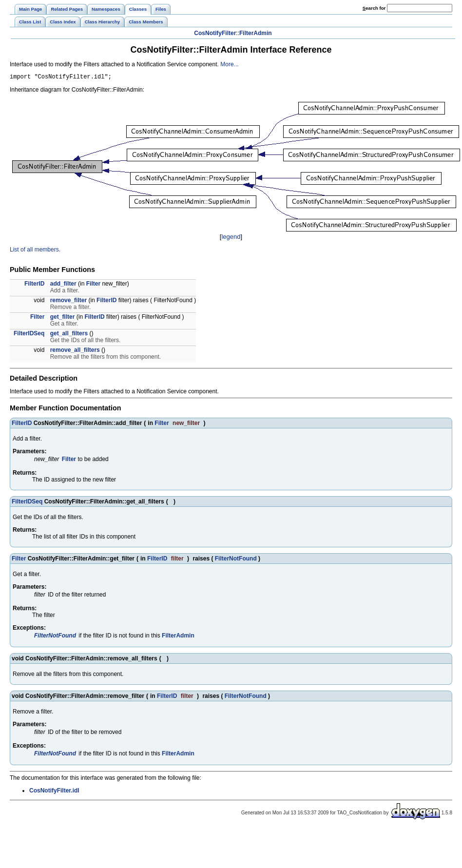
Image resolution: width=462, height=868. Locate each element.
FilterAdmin (256, 33)
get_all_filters (69, 335)
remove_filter (68, 302)
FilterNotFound (236, 560)
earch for (374, 8)
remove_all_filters (75, 351)
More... (229, 64)
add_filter (63, 285)
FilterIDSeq (29, 335)
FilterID (34, 285)
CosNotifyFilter (215, 33)
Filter (93, 285)
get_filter (63, 318)
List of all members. (35, 251)
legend (231, 238)
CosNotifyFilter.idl (54, 792)
